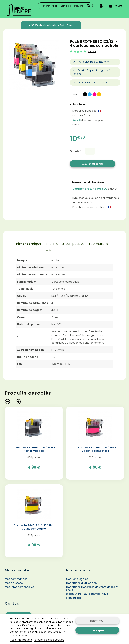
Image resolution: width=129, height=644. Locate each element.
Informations (98, 244)
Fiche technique (29, 244)
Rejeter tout (97, 621)
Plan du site (74, 598)
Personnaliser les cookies (49, 640)
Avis (49, 250)
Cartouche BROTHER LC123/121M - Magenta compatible (95, 449)
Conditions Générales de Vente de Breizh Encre (92, 588)
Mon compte (17, 570)
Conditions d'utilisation (81, 583)
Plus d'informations (21, 640)
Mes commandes (16, 579)
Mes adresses (14, 583)
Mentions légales (77, 579)
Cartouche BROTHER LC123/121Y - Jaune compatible (34, 527)
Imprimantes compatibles (65, 244)
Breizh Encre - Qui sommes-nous (87, 594)
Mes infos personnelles (20, 587)
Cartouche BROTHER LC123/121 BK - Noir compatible (34, 449)
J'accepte (97, 630)
